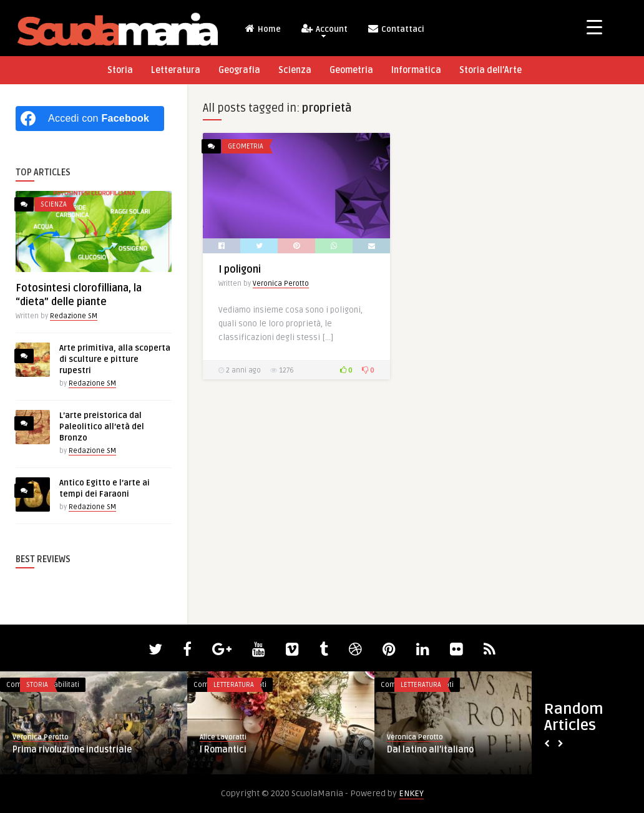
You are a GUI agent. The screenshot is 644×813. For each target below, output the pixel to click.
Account (324, 30)
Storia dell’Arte (490, 70)
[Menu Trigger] (594, 27)
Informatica (416, 70)
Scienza (295, 70)
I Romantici (223, 750)
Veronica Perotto (281, 284)
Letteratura (176, 70)
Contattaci (396, 29)
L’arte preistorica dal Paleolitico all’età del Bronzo (102, 427)
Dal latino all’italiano (430, 750)
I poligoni (240, 270)
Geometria (351, 70)
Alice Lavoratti (223, 737)
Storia (120, 70)
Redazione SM (74, 316)
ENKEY (411, 793)
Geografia (239, 70)
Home (262, 29)
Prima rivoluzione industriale (72, 750)
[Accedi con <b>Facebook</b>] (90, 119)
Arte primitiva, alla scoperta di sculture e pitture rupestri (115, 359)
